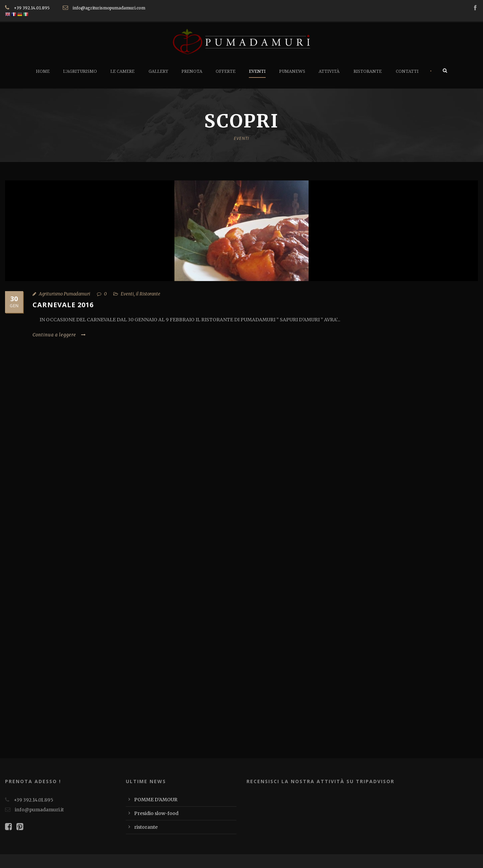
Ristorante (368, 71)
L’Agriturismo (80, 71)
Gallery (158, 71)
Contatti (407, 71)
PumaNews (292, 71)
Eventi (257, 71)
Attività (329, 71)
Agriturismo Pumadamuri (65, 294)
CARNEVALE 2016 (63, 305)
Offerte (226, 71)
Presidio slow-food (156, 813)
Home (43, 71)
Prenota (192, 71)
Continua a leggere (59, 335)
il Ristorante (148, 294)
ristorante (146, 827)
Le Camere (122, 71)
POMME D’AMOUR (156, 800)
